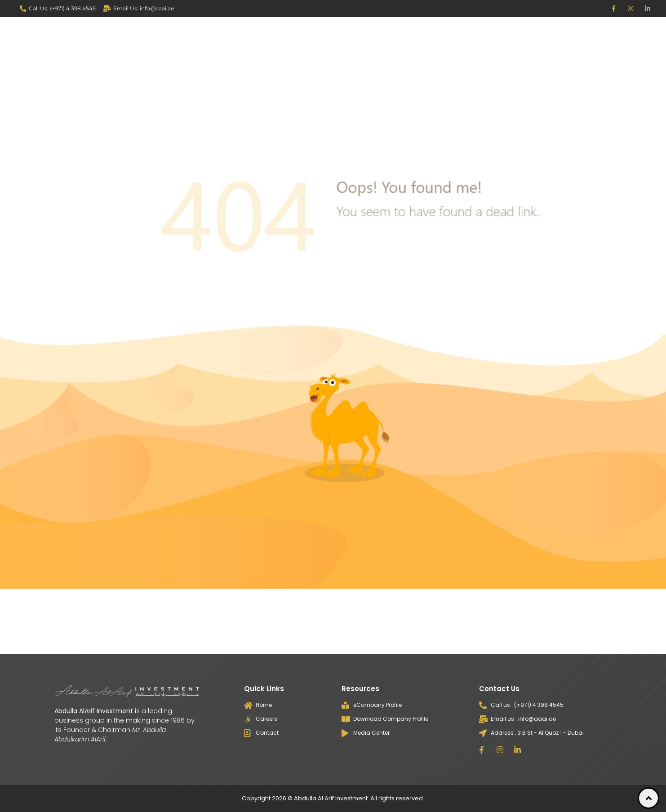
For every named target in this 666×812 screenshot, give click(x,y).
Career (506, 32)
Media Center (449, 32)
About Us (326, 32)
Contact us (554, 32)
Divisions (384, 32)
